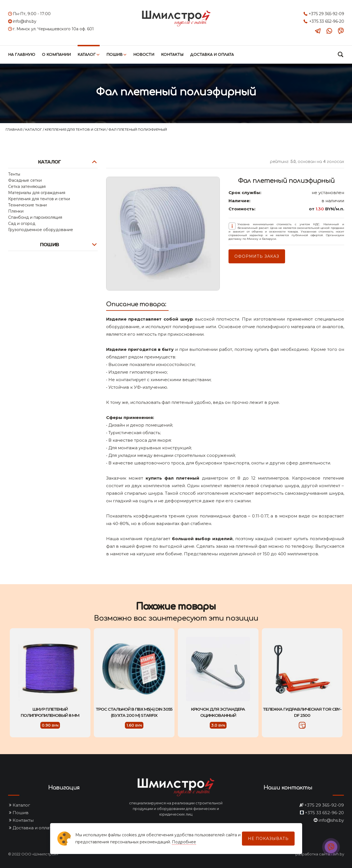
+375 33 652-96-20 (327, 21)
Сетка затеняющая (27, 187)
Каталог (87, 55)
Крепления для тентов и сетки (76, 129)
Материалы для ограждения (37, 193)
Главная (14, 129)
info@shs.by (25, 21)
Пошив (115, 55)
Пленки (16, 211)
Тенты (14, 174)
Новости (144, 55)
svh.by (339, 854)
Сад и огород (22, 224)
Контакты (172, 55)
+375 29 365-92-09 (326, 14)
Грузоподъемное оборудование (41, 230)
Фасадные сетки (25, 180)
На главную (22, 55)
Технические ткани (27, 205)
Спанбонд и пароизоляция (35, 217)
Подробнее (184, 842)
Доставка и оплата (212, 55)
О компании (56, 55)
